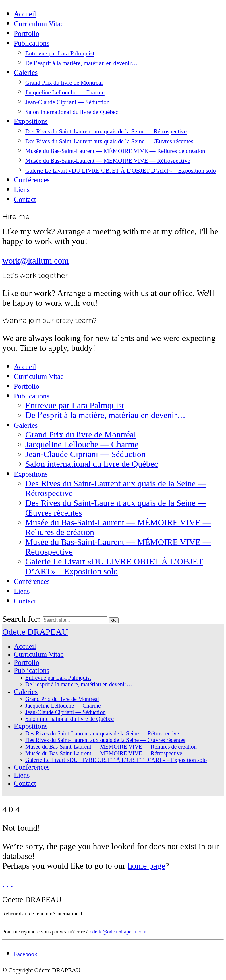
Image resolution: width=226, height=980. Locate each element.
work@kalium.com (36, 261)
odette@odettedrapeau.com (118, 932)
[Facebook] (26, 954)
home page (147, 866)
